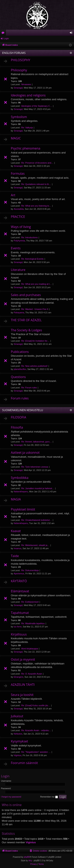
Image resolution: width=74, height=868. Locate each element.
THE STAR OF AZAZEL (26, 320)
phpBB (27, 857)
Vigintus (18, 755)
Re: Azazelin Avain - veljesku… (36, 730)
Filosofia (17, 427)
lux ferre (18, 627)
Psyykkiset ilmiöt (23, 509)
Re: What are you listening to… (36, 206)
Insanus (18, 548)
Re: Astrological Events (32, 259)
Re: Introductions (30, 237)
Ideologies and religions (28, 95)
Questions (18, 377)
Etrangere (19, 677)
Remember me (49, 797)
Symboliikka (20, 478)
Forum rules (20, 398)
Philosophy (19, 70)
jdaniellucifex (20, 369)
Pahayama (19, 313)
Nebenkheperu (21, 492)
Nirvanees (26, 84)
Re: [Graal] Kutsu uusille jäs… (36, 705)
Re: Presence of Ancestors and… (37, 163)
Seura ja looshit (22, 695)
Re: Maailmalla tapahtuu (33, 623)
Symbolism (19, 117)
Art (13, 195)
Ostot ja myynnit (23, 659)
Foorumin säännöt (24, 763)
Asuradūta (19, 209)
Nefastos (18, 734)
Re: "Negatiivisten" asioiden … (36, 752)
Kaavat (16, 531)
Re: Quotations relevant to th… (36, 184)
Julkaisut (17, 716)
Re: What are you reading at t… (37, 284)
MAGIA (16, 499)
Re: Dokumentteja (30, 570)
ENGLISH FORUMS (14, 53)
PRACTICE (18, 217)
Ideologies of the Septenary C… (37, 106)
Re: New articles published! (34, 366)
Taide (15, 556)
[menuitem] (38, 851)
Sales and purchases (26, 295)
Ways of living (21, 227)
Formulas (18, 173)
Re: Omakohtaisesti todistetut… (37, 520)
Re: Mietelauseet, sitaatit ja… (35, 545)
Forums (4, 33)
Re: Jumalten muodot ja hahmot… (38, 488)
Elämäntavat (20, 591)
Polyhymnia (19, 241)
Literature (18, 270)
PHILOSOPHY (21, 60)
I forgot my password (11, 797)
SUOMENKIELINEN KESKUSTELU (23, 410)
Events (16, 248)
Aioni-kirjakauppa (30, 649)
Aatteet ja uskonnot (25, 453)
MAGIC (16, 138)
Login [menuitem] (72, 33)
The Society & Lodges (26, 330)
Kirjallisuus (19, 634)
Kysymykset (19, 741)
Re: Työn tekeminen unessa (35, 467)
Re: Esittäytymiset (30, 602)
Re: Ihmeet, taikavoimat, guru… (37, 442)
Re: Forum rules (29, 388)
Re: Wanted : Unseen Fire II (35, 309)
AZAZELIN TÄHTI (23, 685)
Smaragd (18, 88)
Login (6, 38)
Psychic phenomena (26, 148)
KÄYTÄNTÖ (19, 581)
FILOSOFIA (19, 417)
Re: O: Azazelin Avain (32, 674)
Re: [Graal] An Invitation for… (35, 341)
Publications (20, 352)
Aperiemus (19, 574)
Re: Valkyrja (27, 128)
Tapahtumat (20, 613)
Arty (30, 861)
